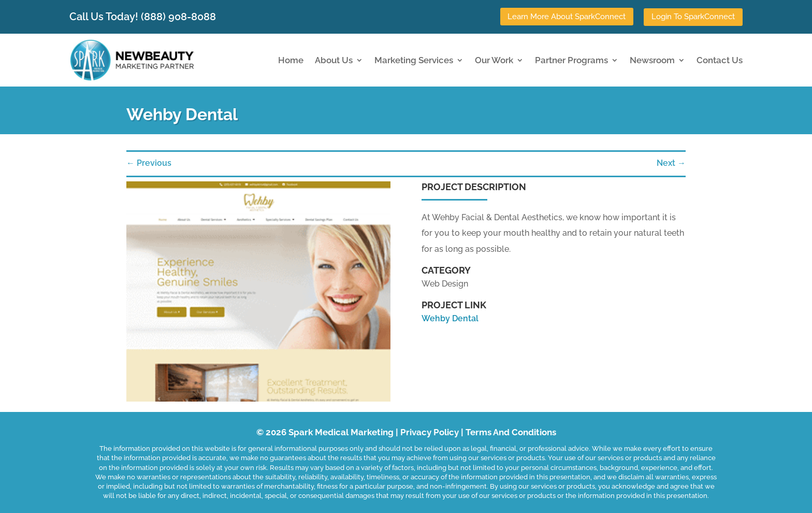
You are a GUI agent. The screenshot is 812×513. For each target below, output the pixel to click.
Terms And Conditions (511, 432)
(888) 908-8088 (178, 16)
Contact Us (720, 60)
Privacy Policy (430, 432)
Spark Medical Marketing (341, 432)
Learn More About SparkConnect (567, 17)
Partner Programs (571, 60)
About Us (334, 60)
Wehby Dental (450, 318)
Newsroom (652, 60)
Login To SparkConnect (693, 17)
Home (291, 60)
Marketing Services (414, 60)
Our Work (494, 60)
